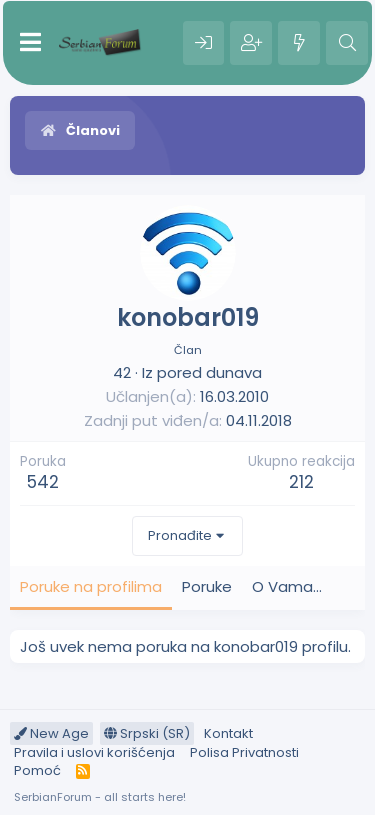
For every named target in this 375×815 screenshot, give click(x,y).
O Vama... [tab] (287, 586)
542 (43, 482)
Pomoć (37, 770)
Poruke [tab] (207, 586)
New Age (51, 733)
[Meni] (30, 43)
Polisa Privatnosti (244, 752)
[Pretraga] (347, 43)
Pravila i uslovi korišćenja (94, 752)
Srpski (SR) (147, 733)
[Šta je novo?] (299, 43)
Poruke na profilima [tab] (91, 586)
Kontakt (228, 733)
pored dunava (209, 372)
